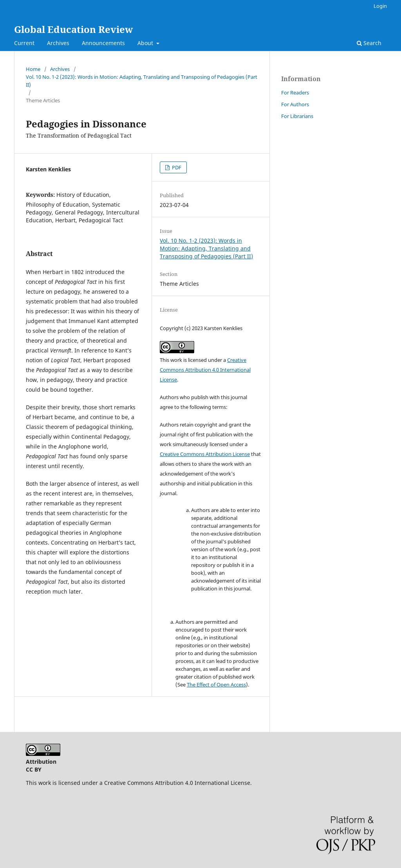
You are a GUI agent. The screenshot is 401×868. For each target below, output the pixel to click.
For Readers (295, 93)
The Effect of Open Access (216, 685)
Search (369, 43)
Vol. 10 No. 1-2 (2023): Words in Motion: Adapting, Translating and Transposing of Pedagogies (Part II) (142, 81)
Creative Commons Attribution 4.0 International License (205, 370)
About (146, 43)
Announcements (103, 43)
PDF (176, 167)
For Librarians (297, 116)
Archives (58, 43)
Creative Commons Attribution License (205, 454)
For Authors (295, 104)
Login (380, 6)
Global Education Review (74, 29)
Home (33, 69)
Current (24, 43)
